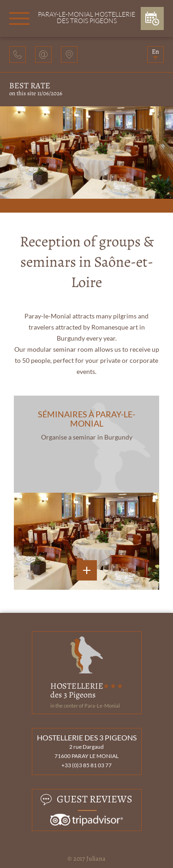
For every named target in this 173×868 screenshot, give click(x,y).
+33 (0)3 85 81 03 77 (86, 765)
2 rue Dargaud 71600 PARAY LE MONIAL (86, 751)
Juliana (96, 859)
